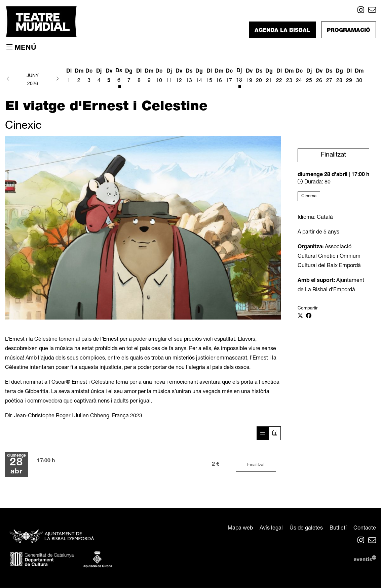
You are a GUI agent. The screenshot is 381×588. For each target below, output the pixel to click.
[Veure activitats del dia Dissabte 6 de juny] (119, 77)
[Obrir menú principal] (21, 48)
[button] (8, 79)
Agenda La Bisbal (282, 31)
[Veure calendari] (275, 434)
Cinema (309, 196)
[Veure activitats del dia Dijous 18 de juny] (239, 77)
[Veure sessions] (263, 434)
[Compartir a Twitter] (300, 317)
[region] (143, 228)
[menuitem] (361, 11)
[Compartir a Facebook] (309, 317)
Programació (349, 31)
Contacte (365, 529)
